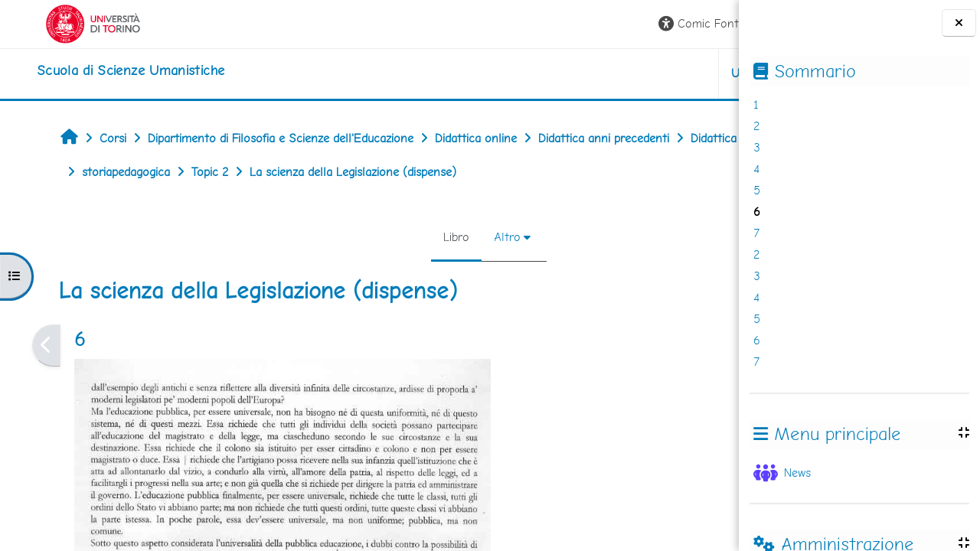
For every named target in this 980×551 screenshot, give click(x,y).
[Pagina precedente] (20, 346)
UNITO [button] (559, 73)
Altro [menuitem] (395, 237)
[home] (97, 70)
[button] (515, 24)
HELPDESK (646, 73)
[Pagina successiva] (734, 346)
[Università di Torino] (59, 23)
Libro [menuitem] (345, 237)
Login (701, 23)
